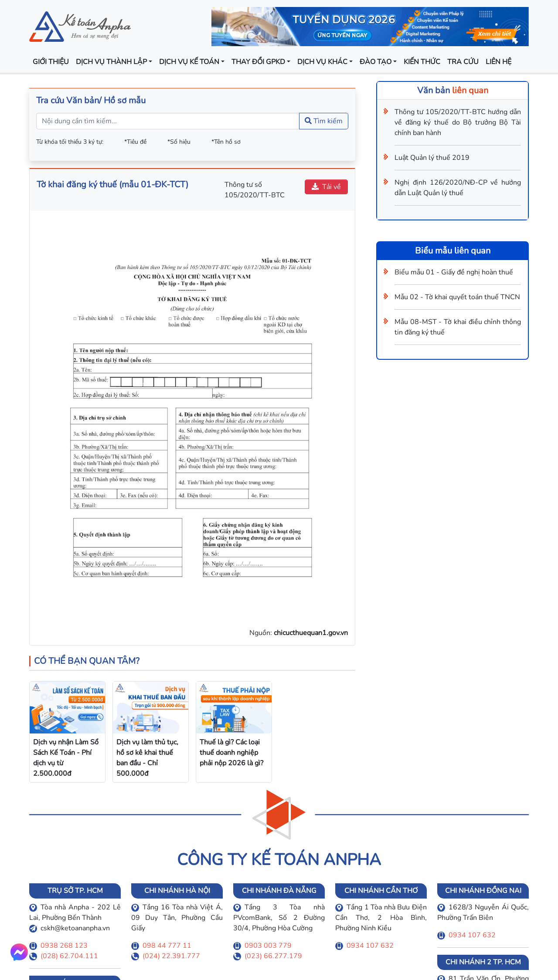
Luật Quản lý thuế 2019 (432, 158)
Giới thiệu (51, 62)
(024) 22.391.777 (171, 956)
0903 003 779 (268, 946)
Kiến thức (422, 62)
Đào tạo (376, 62)
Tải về (326, 187)
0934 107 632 (370, 946)
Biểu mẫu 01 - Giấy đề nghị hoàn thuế (454, 272)
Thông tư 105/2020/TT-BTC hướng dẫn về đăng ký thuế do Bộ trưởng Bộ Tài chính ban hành (458, 122)
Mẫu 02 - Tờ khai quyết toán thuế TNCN (457, 297)
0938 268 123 (64, 946)
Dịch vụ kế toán (189, 62)
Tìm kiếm (324, 121)
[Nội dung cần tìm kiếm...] (168, 121)
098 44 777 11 (167, 946)
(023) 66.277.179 (273, 956)
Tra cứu (463, 62)
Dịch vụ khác (322, 62)
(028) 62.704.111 (69, 956)
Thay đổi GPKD (258, 62)
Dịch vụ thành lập (111, 62)
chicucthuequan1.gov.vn (311, 633)
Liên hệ (498, 62)
